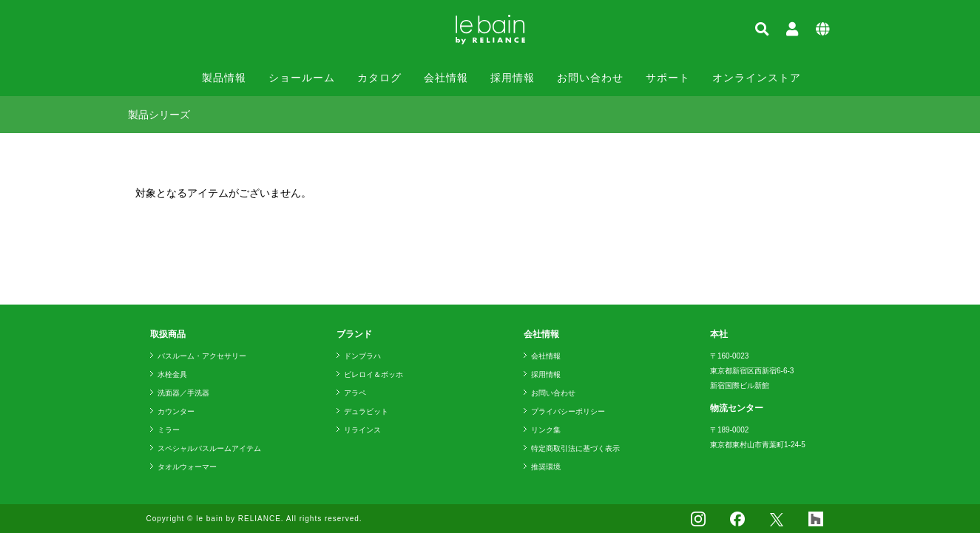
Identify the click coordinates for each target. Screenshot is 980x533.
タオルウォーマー (187, 467)
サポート (668, 78)
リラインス (362, 430)
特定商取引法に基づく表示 (575, 448)
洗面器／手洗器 (183, 393)
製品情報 (224, 78)
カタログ (379, 78)
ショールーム (302, 78)
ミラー (169, 430)
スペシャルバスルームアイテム (209, 448)
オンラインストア (757, 78)
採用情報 (513, 78)
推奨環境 (546, 467)
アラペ (355, 393)
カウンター (176, 411)
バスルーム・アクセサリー (202, 356)
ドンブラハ (362, 356)
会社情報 (446, 78)
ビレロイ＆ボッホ (374, 374)
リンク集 (546, 430)
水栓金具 (172, 374)
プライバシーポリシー (568, 411)
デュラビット (366, 411)
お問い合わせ (590, 78)
